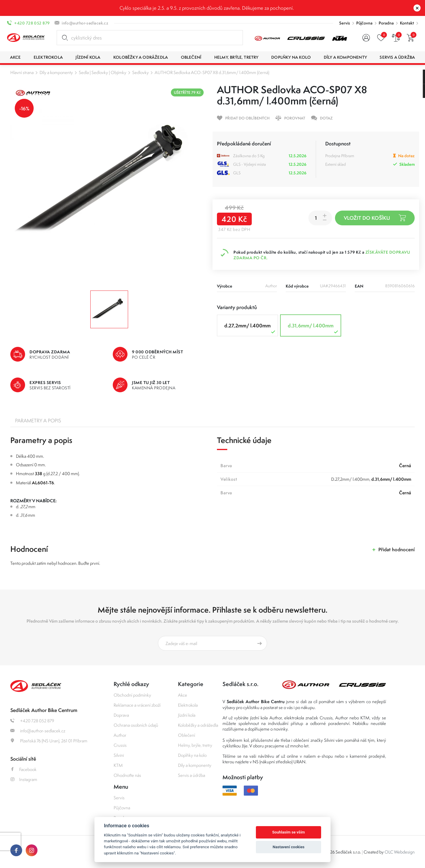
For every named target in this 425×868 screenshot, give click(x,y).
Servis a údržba (192, 775)
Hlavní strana (22, 72)
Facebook (23, 769)
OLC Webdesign (400, 852)
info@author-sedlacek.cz (85, 23)
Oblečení (187, 735)
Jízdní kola (187, 715)
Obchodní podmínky (132, 695)
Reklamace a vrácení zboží (137, 705)
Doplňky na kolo (192, 755)
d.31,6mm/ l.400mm (314, 328)
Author (120, 735)
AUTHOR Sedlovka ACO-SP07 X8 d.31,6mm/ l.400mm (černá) (212, 72)
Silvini (119, 755)
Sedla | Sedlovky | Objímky (103, 72)
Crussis (120, 745)
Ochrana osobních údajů (136, 725)
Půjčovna (364, 23)
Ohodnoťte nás (127, 775)
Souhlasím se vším (288, 832)
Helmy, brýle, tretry (195, 745)
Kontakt (407, 23)
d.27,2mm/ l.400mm (250, 328)
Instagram (24, 779)
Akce (183, 695)
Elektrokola (188, 705)
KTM (118, 765)
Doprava (121, 715)
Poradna (386, 23)
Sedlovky (140, 72)
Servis (345, 23)
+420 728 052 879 (32, 23)
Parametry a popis (38, 421)
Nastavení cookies (289, 847)
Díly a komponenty (56, 72)
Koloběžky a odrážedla (198, 725)
